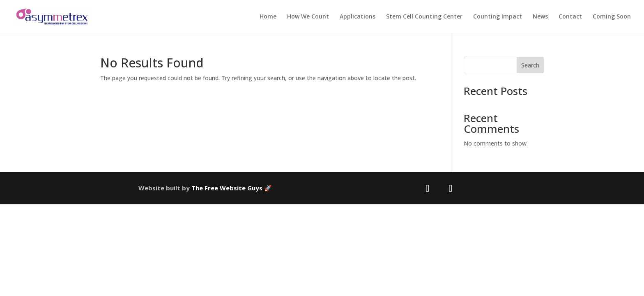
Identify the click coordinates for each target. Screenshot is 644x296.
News (540, 17)
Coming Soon (612, 17)
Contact (570, 17)
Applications (358, 17)
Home (268, 17)
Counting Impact (498, 17)
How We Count (308, 17)
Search (530, 65)
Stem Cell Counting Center (424, 17)
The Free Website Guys (227, 188)
